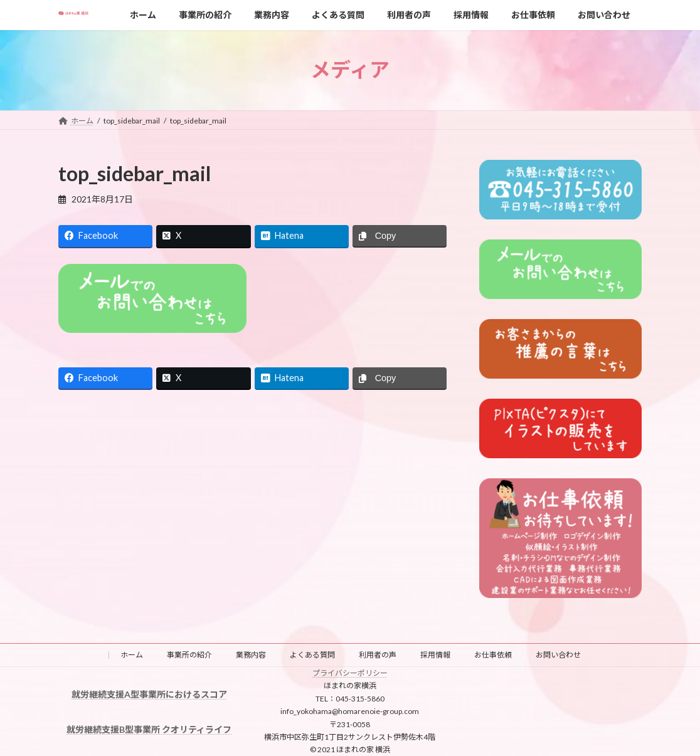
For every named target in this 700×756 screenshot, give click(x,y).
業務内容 (251, 655)
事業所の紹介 (189, 655)
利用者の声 (378, 655)
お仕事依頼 (493, 655)
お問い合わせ (558, 655)
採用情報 (435, 655)
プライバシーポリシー (350, 673)
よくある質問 (312, 655)
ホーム (132, 655)
